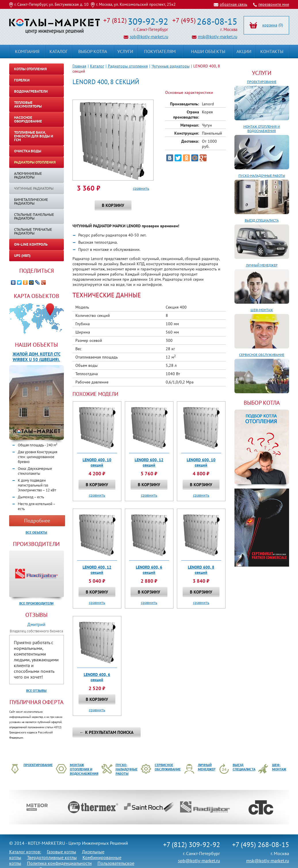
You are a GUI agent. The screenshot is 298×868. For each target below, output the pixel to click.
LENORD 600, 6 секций (149, 570)
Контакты (272, 51)
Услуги (262, 73)
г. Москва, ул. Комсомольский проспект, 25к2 (136, 4)
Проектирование (262, 82)
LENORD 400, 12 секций (97, 570)
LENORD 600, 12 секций (149, 462)
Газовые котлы (62, 852)
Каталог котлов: (25, 852)
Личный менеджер (262, 265)
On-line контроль (31, 244)
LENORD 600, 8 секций (201, 570)
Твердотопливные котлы (52, 857)
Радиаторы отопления (128, 66)
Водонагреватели (31, 91)
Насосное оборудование (28, 119)
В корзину (113, 205)
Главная (79, 66)
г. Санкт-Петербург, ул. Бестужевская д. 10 (51, 4)
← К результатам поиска (107, 732)
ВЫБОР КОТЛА (262, 403)
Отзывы (36, 615)
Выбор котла (93, 51)
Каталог (97, 66)
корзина (270, 25)
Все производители (36, 603)
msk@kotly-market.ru (218, 37)
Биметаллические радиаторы (31, 201)
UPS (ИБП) (22, 256)
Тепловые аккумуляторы (28, 104)
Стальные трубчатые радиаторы (33, 231)
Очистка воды (28, 151)
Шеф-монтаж (262, 310)
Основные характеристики (189, 92)
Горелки (22, 80)
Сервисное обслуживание (262, 355)
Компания (27, 51)
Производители (36, 544)
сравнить (141, 188)
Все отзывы (36, 690)
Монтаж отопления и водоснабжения (262, 129)
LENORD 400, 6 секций (97, 677)
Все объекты (36, 532)
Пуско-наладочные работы (262, 176)
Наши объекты (36, 345)
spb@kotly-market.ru (149, 37)
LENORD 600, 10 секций (201, 462)
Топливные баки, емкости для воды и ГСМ (34, 136)
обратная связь (234, 4)
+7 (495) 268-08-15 (261, 845)
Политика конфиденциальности (59, 863)
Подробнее (37, 521)
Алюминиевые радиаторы (28, 175)
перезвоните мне (274, 4)
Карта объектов (37, 296)
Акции (244, 51)
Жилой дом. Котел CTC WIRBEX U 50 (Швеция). (37, 357)
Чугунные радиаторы (171, 66)
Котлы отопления (30, 69)
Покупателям (160, 51)
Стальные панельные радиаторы (34, 216)
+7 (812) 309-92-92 (192, 845)
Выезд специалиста (262, 220)
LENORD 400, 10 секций (97, 462)
